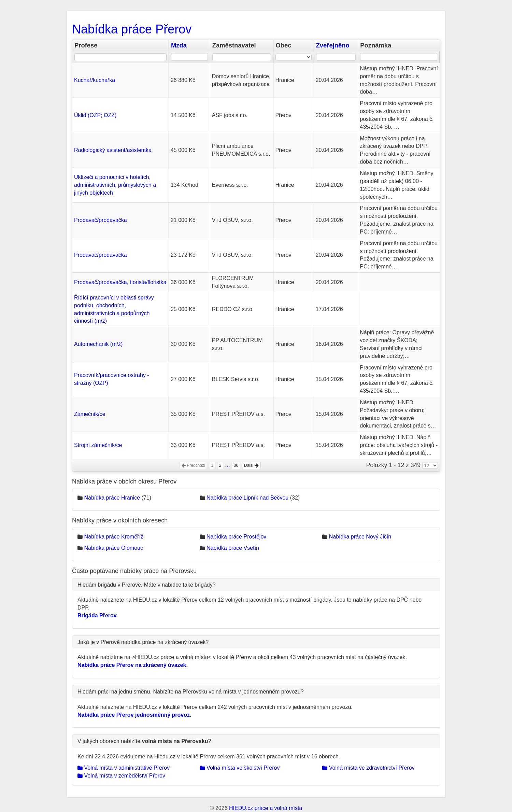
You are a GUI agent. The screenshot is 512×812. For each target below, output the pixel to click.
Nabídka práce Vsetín (233, 548)
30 (236, 465)
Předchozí (193, 465)
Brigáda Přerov (97, 615)
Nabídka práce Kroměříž (113, 537)
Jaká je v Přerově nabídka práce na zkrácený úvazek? (143, 642)
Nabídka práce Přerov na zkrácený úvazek (132, 665)
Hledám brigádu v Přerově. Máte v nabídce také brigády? (147, 585)
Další (251, 465)
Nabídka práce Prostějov (236, 537)
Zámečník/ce (90, 414)
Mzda (179, 45)
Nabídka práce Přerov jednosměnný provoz (134, 715)
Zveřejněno (333, 45)
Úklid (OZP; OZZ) (95, 115)
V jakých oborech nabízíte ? (144, 741)
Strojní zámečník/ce (98, 445)
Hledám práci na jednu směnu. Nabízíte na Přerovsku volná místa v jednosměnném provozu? (191, 692)
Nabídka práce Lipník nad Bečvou (247, 498)
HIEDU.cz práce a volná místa (266, 808)
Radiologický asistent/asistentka (113, 150)
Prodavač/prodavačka (101, 220)
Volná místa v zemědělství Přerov (121, 776)
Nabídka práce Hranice (112, 498)
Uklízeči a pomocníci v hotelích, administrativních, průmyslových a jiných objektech (115, 185)
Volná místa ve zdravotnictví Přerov (368, 768)
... (227, 465)
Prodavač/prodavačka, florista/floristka (120, 282)
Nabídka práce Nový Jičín (360, 537)
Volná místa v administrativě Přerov (124, 768)
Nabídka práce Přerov (132, 29)
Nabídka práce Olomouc (113, 548)
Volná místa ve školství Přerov (240, 768)
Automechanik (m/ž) (98, 344)
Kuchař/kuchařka (95, 80)
